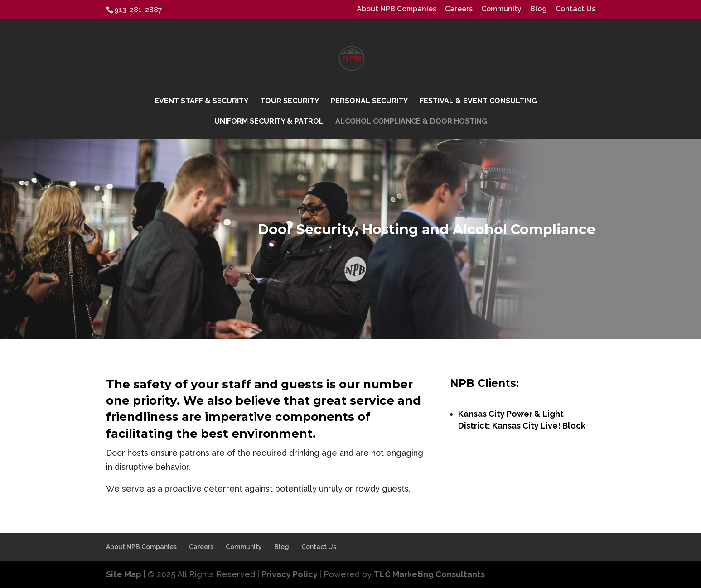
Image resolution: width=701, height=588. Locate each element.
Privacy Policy (290, 574)
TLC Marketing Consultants (429, 574)
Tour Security (290, 101)
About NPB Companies (396, 9)
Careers (459, 9)
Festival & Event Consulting (478, 101)
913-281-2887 (138, 10)
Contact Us (575, 9)
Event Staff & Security (201, 101)
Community (501, 9)
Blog (539, 9)
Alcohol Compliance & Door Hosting (411, 122)
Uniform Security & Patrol (269, 122)
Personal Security (369, 101)
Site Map (124, 574)
